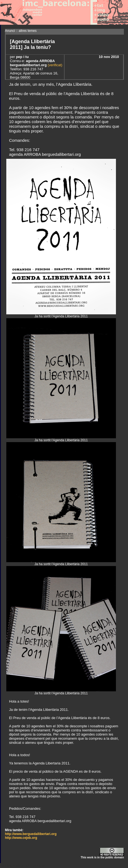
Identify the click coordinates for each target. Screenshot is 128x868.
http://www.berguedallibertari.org (31, 834)
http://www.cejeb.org (21, 838)
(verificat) (54, 65)
